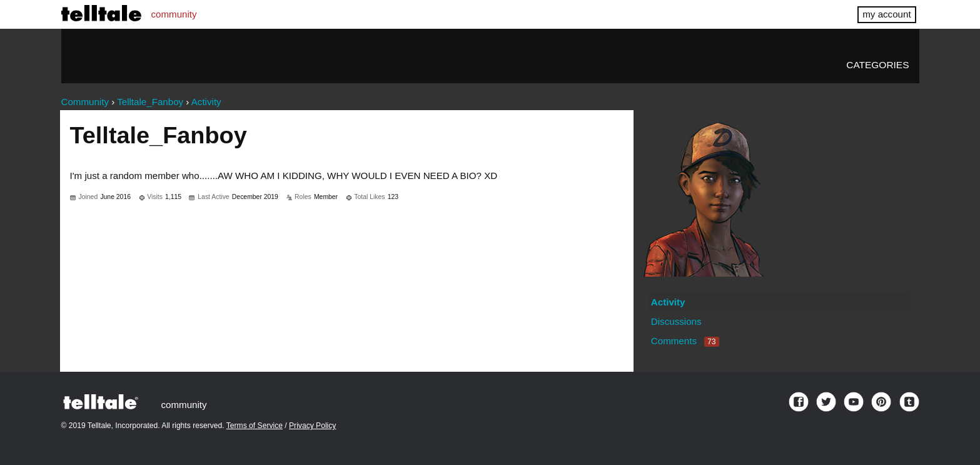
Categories (877, 65)
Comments (685, 341)
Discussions (676, 321)
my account (887, 14)
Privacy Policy (312, 426)
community (174, 14)
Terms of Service (255, 426)
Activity (668, 302)
